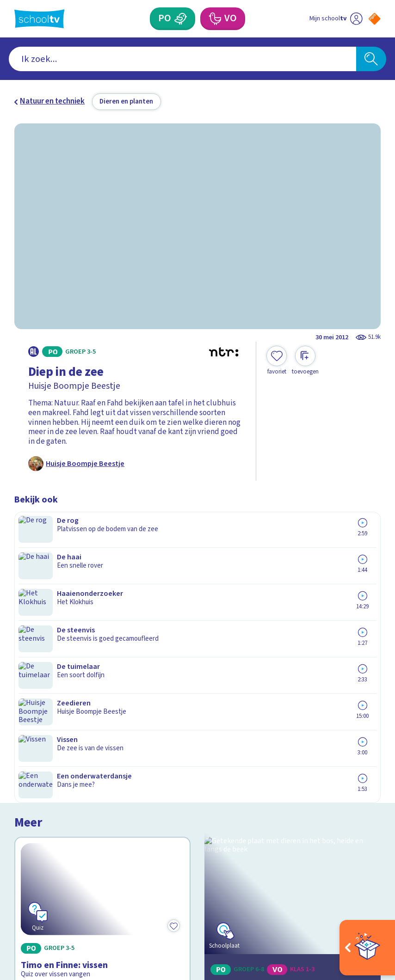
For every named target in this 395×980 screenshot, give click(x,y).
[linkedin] (60, 890)
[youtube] (80, 890)
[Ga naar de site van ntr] (367, 915)
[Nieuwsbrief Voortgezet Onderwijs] (289, 810)
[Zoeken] (371, 59)
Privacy (29, 772)
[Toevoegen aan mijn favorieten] (277, 361)
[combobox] (182, 59)
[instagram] (39, 890)
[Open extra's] (367, 948)
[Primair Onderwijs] (180, 19)
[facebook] (19, 890)
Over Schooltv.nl (49, 759)
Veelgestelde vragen (57, 745)
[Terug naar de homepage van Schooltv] (40, 19)
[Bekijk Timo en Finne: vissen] (102, 580)
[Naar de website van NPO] (374, 19)
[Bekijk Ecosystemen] (293, 580)
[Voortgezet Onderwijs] (215, 19)
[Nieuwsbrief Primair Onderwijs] (289, 779)
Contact (31, 731)
